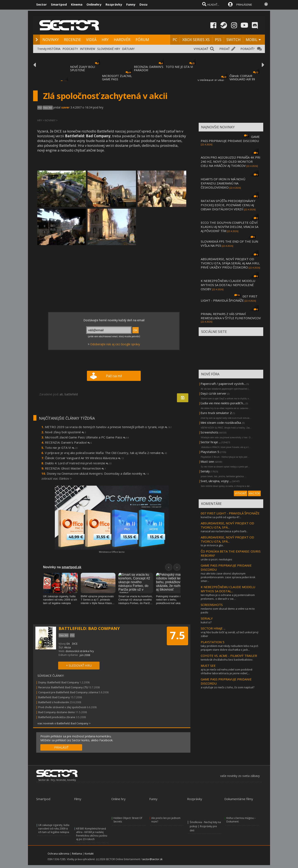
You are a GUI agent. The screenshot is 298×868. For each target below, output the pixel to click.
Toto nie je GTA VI (61, 448)
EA (68, 644)
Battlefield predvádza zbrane (57, 717)
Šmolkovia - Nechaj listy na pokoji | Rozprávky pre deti (205, 826)
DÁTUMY (128, 49)
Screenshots (209, 432)
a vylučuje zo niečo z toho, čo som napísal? (228, 687)
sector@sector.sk (152, 859)
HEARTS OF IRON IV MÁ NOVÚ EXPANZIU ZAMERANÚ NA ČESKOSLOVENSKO (223, 183)
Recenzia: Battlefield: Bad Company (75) (63, 687)
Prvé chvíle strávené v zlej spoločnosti (62, 707)
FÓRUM (142, 40)
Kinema (77, 4)
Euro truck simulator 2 (216, 413)
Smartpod (59, 4)
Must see (207, 461)
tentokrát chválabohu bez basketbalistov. (227, 660)
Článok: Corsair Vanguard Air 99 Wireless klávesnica (84, 458)
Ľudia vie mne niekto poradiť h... (223, 403)
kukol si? (206, 622)
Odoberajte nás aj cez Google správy (115, 344)
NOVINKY (51, 40)
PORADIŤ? (247, 49)
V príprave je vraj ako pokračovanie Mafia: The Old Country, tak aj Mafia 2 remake (106, 453)
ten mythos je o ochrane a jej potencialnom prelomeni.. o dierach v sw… (228, 597)
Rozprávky (114, 4)
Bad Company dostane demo (57, 712)
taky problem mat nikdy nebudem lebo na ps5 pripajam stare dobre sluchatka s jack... (230, 648)
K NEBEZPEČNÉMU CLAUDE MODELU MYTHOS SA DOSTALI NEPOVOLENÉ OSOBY (228, 285)
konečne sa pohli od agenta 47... (221, 517)
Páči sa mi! (114, 376)
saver (65, 107)
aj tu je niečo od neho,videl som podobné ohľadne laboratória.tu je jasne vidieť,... (227, 671)
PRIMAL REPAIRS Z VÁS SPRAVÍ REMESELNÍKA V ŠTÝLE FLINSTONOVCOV (231, 316)
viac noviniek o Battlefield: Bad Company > (64, 723)
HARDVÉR (122, 40)
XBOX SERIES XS (196, 40)
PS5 (218, 40)
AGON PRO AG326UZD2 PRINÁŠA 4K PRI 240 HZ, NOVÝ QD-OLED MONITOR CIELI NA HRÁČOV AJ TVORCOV (231, 161)
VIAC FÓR (254, 493)
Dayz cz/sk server (213, 393)
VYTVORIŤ (241, 493)
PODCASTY (70, 49)
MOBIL (252, 40)
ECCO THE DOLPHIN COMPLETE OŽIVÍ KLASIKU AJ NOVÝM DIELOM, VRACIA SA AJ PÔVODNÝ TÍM (230, 227)
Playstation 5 (210, 452)
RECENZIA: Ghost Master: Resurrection (75, 468)
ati (61, 394)
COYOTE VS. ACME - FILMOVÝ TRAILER (229, 656)
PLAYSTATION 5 (213, 642)
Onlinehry (94, 4)
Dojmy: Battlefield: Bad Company (59, 682)
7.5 (177, 635)
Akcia (67, 647)
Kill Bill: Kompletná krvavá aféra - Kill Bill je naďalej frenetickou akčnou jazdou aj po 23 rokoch (92, 834)
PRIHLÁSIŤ (61, 747)
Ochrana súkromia (58, 854)
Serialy (205, 471)
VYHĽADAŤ (201, 49)
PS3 (40, 108)
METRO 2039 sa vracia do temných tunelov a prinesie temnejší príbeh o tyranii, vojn (108, 427)
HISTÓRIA (54, 49)
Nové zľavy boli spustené (65, 432)
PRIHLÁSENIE (244, 5)
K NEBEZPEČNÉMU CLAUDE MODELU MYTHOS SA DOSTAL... (228, 589)
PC (175, 40)
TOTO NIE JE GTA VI (179, 67)
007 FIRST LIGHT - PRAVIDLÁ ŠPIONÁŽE (229, 298)
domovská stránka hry (80, 651)
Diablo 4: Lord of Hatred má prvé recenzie (78, 463)
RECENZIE (72, 40)
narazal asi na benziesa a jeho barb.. (224, 531)
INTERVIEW (88, 49)
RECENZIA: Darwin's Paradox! (68, 442)
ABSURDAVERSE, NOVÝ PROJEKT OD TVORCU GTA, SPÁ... (227, 525)
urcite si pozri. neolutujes (216, 559)
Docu (143, 4)
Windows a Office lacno (112, 552)
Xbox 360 (48, 108)
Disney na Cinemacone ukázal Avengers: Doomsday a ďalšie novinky (98, 473)
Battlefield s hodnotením (54, 702)
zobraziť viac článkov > (56, 479)
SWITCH (233, 40)
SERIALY (207, 618)
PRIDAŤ (225, 49)
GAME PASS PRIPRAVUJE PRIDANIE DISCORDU (230, 139)
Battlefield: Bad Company (54, 697)
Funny (131, 4)
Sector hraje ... (211, 442)
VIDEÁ (91, 40)
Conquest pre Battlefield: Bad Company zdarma (68, 692)
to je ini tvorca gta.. (212, 545)
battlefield (71, 394)
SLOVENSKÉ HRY (109, 49)
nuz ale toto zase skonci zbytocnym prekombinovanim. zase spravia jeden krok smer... (228, 577)
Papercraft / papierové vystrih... (223, 384)
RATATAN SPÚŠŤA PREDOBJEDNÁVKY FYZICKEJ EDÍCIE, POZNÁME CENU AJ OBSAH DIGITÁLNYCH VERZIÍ (228, 205)
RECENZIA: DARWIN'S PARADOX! (149, 68)
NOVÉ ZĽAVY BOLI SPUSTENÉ (83, 68)
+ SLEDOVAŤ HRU (79, 665)
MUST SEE (208, 666)
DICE (75, 644)
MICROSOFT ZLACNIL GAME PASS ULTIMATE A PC (117, 79)
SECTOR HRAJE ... (213, 628)
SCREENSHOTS (212, 605)
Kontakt (89, 854)
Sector (41, 4)
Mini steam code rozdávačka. (221, 423)
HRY (105, 40)
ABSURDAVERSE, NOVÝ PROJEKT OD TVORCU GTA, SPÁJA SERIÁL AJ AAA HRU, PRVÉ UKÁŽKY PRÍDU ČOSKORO (230, 263)
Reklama (77, 854)
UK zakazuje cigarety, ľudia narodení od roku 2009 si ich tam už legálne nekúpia (54, 829)
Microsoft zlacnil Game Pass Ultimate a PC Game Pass (87, 437)
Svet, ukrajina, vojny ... (216, 481)
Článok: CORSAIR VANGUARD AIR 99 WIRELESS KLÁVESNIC (244, 79)
